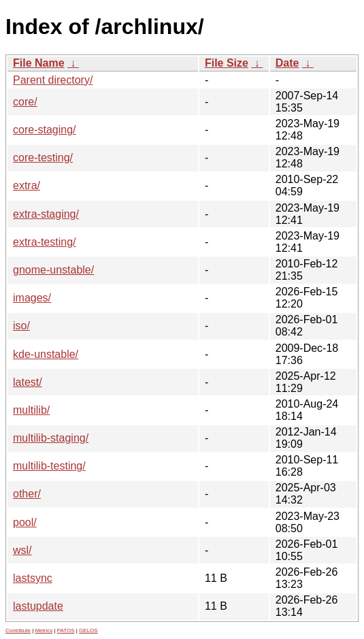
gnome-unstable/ (53, 270)
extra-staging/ (46, 214)
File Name (39, 63)
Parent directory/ (53, 80)
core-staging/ (45, 130)
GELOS (88, 630)
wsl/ (22, 550)
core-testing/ (43, 158)
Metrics (44, 630)
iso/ (21, 326)
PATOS (66, 630)
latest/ (28, 382)
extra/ (27, 185)
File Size (227, 63)
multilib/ (31, 410)
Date (287, 63)
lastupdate (38, 606)
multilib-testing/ (49, 466)
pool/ (25, 522)
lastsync (33, 578)
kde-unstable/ (46, 354)
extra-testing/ (44, 242)
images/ (32, 298)
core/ (25, 102)
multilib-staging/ (51, 438)
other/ (27, 494)
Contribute (18, 630)
